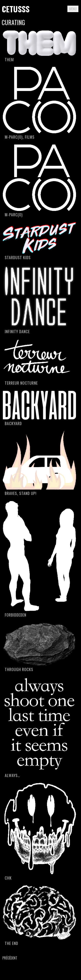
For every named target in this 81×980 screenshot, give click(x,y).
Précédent (10, 958)
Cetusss (16, 9)
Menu (73, 9)
